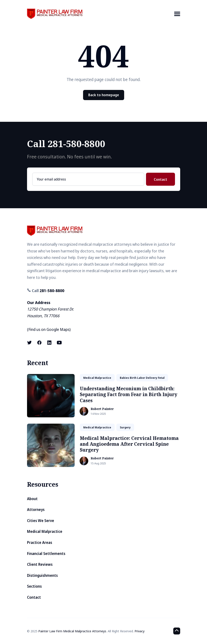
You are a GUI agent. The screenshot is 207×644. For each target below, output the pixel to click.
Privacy (140, 631)
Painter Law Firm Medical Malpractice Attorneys (72, 631)
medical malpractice (97, 378)
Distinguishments (42, 575)
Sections (34, 586)
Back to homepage (104, 95)
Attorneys (36, 510)
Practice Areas (40, 542)
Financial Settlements (46, 554)
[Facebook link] (39, 343)
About (32, 499)
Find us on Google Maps (49, 329)
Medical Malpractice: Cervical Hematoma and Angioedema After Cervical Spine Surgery (129, 444)
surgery (125, 427)
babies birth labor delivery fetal (142, 378)
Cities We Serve (41, 521)
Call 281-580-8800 (66, 144)
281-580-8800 (52, 291)
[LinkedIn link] (49, 343)
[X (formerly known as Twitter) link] (30, 343)
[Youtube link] (59, 343)
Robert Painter (102, 409)
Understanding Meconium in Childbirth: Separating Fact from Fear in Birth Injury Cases (129, 394)
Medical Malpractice (45, 531)
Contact (160, 179)
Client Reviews (40, 564)
